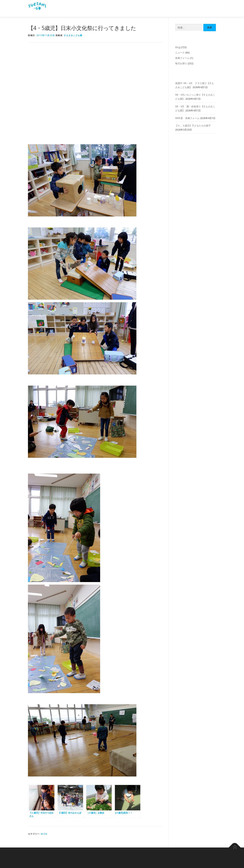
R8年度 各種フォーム (187, 118)
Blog (44, 834)
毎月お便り (181, 63)
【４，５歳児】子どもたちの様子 (193, 126)
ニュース (180, 52)
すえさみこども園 (73, 35)
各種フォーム (182, 58)
